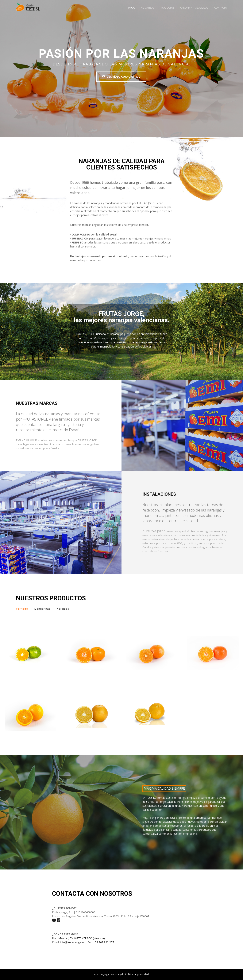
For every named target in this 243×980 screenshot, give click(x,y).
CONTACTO (221, 8)
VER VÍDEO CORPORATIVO (121, 77)
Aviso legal (117, 974)
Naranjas (63, 609)
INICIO (132, 8)
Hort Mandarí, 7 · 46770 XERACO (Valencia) (78, 938)
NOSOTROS (148, 8)
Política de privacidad (137, 974)
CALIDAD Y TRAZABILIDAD (194, 8)
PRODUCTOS (167, 8)
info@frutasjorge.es (72, 942)
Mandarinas (42, 609)
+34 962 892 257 (104, 942)
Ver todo (22, 609)
